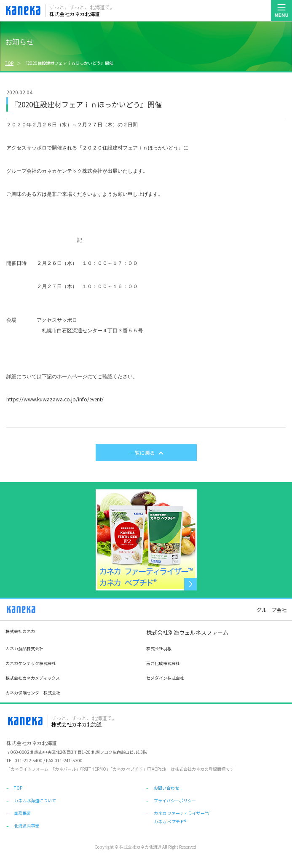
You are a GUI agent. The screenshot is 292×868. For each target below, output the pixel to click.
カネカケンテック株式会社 (31, 663)
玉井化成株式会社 (163, 663)
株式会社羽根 (159, 648)
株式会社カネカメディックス (33, 678)
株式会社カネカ (20, 631)
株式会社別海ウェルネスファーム (187, 632)
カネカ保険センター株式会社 (33, 693)
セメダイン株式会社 (165, 678)
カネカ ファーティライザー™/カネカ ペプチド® (182, 816)
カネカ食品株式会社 (24, 648)
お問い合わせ (166, 788)
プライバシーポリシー (175, 800)
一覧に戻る (142, 453)
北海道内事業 (27, 826)
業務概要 (22, 813)
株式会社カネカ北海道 (82, 10)
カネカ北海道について (35, 800)
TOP (9, 63)
